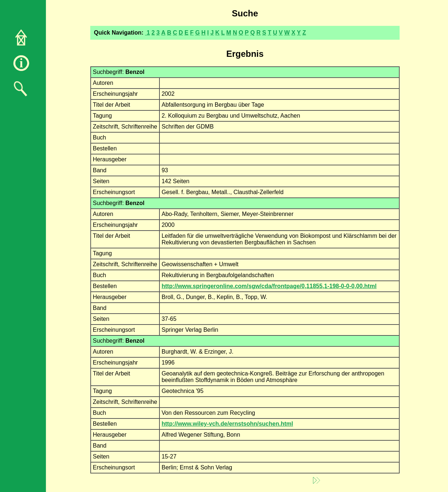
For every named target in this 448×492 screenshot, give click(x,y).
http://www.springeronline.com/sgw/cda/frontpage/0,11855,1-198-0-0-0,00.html (269, 286)
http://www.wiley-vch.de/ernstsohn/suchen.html (227, 424)
